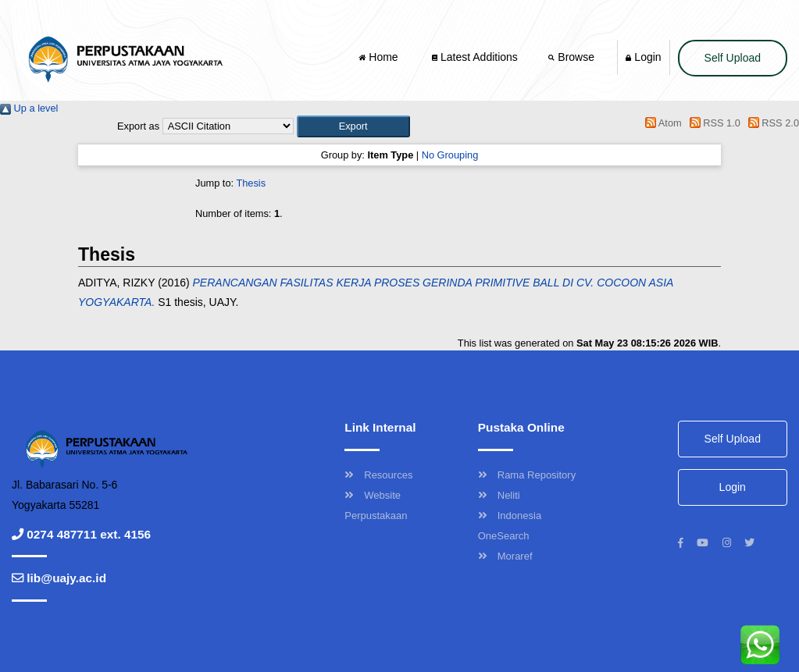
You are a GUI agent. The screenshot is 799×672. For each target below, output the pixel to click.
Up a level (29, 108)
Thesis (251, 183)
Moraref (505, 556)
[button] (353, 126)
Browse (572, 57)
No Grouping (450, 155)
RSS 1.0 (712, 123)
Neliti (499, 495)
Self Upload (733, 58)
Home (380, 57)
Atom (661, 123)
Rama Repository (527, 475)
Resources (378, 475)
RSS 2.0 (771, 123)
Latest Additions (475, 57)
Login (643, 57)
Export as (138, 126)
